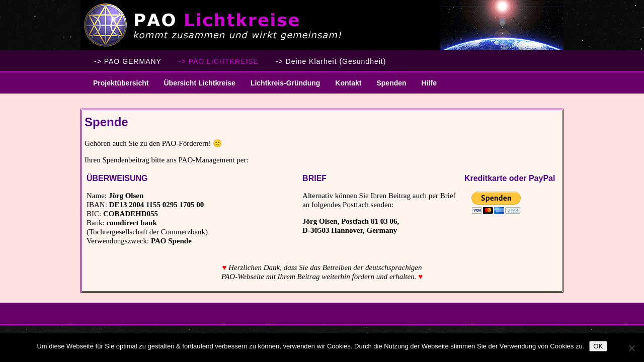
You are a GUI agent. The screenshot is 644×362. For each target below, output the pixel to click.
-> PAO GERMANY (128, 61)
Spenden (391, 83)
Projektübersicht (117, 86)
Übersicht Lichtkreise (195, 86)
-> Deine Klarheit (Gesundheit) (331, 61)
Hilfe (429, 83)
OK (598, 346)
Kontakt (348, 83)
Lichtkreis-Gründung (281, 86)
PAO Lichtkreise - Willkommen (322, 25)
